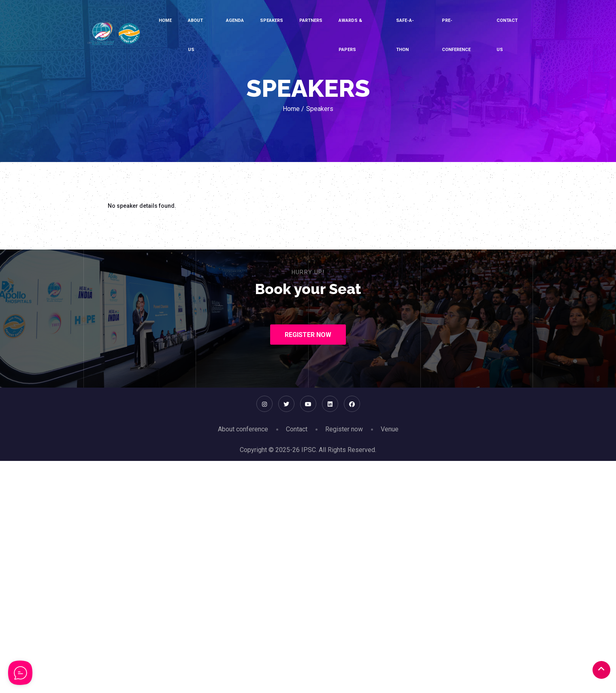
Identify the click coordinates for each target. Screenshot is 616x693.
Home (165, 20)
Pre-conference (456, 35)
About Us (195, 35)
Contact (297, 429)
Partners (311, 20)
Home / (293, 109)
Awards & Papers (350, 35)
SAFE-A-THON (405, 35)
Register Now (308, 335)
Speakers (272, 20)
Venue (390, 429)
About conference (243, 429)
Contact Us (507, 35)
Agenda (235, 20)
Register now (344, 429)
